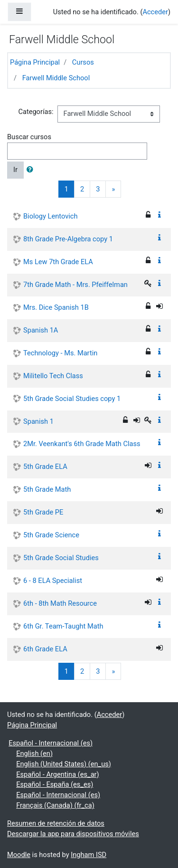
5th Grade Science (51, 535)
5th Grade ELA (45, 467)
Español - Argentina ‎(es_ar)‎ (57, 774)
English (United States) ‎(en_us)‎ (64, 764)
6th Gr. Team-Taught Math (63, 626)
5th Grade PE (43, 512)
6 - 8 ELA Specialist (53, 581)
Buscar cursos (29, 137)
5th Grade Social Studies (61, 558)
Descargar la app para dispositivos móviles (73, 834)
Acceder (155, 12)
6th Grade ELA (45, 649)
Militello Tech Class (53, 376)
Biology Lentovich (50, 216)
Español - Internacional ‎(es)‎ (51, 743)
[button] (32, 170)
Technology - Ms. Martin (60, 353)
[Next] (113, 189)
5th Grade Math (47, 489)
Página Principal (35, 62)
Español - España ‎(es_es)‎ (55, 784)
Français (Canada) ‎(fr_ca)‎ (55, 805)
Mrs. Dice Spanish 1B (56, 307)
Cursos (83, 62)
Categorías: (36, 112)
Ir (15, 170)
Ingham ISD (89, 855)
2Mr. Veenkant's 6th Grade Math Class (82, 444)
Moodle (19, 855)
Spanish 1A (41, 330)
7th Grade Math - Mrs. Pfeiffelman (75, 285)
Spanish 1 (38, 421)
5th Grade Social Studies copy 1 (72, 399)
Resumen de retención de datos (56, 823)
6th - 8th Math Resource (60, 603)
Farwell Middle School (56, 78)
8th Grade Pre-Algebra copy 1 (68, 239)
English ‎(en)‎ (34, 754)
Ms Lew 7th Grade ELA (58, 262)
